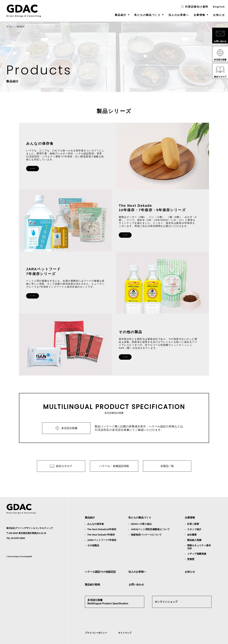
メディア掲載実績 (197, 544)
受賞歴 (191, 550)
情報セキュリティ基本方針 (199, 538)
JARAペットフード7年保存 (102, 531)
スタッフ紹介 (194, 520)
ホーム (9, 27)
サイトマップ (125, 623)
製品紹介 (121, 15)
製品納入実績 (194, 531)
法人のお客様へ (179, 15)
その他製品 (93, 536)
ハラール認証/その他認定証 (100, 562)
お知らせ (219, 15)
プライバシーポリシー (96, 623)
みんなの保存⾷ (96, 515)
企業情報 (199, 15)
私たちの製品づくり (147, 15)
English (219, 7)
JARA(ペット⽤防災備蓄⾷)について (150, 520)
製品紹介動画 (92, 575)
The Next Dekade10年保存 (102, 520)
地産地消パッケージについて (146, 525)
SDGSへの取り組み (141, 515)
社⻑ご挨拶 (193, 515)
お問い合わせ (136, 575)
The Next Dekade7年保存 (101, 525)
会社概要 (192, 525)
